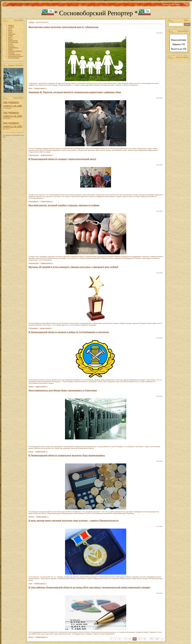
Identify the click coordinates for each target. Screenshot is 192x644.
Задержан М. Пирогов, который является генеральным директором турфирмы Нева (75, 92)
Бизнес (31, 452)
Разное (31, 387)
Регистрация (21, 4)
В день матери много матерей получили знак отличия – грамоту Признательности (74, 521)
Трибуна (31, 517)
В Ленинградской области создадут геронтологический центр (62, 159)
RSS (182, 4)
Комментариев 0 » (41, 88)
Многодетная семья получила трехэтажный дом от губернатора (63, 27)
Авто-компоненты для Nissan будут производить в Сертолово (63, 390)
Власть (31, 637)
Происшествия (34, 155)
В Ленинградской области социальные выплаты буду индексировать (67, 455)
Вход (28, 4)
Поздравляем (33, 328)
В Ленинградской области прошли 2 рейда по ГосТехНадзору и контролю (69, 332)
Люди (30, 88)
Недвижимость (34, 201)
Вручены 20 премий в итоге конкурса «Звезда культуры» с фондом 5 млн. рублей (73, 267)
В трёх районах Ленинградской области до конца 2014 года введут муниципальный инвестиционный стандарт (89, 587)
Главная (12, 4)
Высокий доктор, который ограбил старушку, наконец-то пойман (64, 205)
